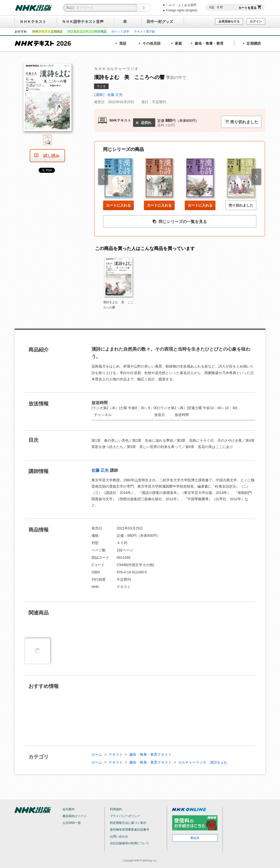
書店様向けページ (75, 816)
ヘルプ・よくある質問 (181, 5)
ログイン (256, 21)
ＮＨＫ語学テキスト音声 (83, 22)
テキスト (116, 754)
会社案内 (69, 809)
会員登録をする (229, 21)
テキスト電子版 (144, 32)
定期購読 (254, 43)
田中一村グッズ (160, 22)
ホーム (97, 754)
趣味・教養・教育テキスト (150, 754)
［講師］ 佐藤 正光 (107, 95)
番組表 (195, 838)
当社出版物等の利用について (130, 843)
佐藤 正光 (100, 470)
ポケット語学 (120, 32)
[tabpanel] (47, 99)
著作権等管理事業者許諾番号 (130, 830)
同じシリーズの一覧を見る (180, 222)
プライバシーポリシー (125, 816)
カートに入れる (118, 205)
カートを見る (250, 8)
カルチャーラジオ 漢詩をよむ (203, 762)
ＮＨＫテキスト (33, 22)
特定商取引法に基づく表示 (128, 823)
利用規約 (116, 809)
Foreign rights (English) (182, 10)
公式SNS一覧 (72, 823)
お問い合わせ (119, 836)
